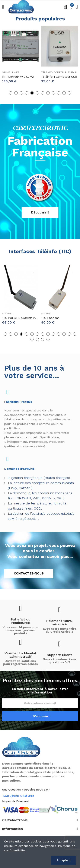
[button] (11, 93)
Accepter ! (64, 860)
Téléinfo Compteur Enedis (59, 72)
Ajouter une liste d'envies (34, 29)
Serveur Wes (11, 72)
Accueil (7, 314)
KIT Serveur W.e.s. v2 (18, 77)
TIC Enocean (50, 318)
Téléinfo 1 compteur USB (59, 77)
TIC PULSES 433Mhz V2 (19, 318)
